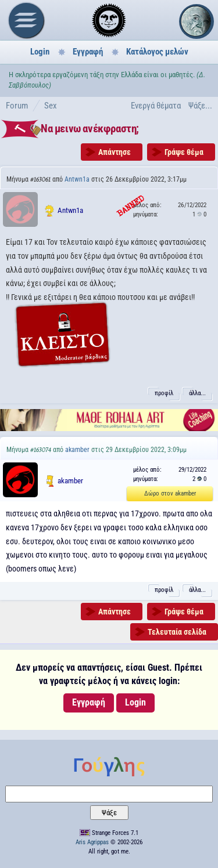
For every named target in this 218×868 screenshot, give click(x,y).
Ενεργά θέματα (156, 106)
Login (40, 52)
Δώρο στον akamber (170, 493)
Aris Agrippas (92, 842)
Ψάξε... (200, 106)
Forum (17, 106)
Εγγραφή (88, 52)
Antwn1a (77, 179)
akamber (77, 450)
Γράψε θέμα (184, 152)
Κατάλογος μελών (157, 52)
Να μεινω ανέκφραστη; (90, 129)
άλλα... (197, 393)
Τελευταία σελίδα (177, 632)
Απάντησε (115, 152)
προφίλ (164, 393)
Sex (51, 106)
